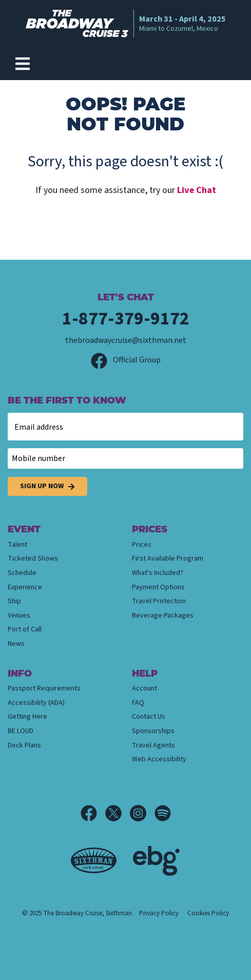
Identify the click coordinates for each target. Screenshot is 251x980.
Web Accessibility (159, 759)
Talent (17, 545)
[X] (118, 813)
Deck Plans (24, 745)
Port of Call (25, 629)
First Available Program (168, 559)
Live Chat (197, 190)
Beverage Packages (163, 616)
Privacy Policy (159, 913)
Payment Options (158, 587)
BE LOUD (21, 731)
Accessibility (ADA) (36, 703)
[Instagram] (142, 813)
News (16, 644)
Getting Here (27, 717)
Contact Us (149, 717)
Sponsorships (153, 731)
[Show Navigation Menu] (23, 64)
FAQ (138, 703)
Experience (25, 587)
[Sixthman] (94, 861)
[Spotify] (163, 813)
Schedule (22, 573)
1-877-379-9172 (126, 319)
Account (144, 688)
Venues (19, 616)
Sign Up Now (47, 486)
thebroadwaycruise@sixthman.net (126, 340)
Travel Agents (153, 745)
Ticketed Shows (33, 559)
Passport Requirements (44, 688)
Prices (142, 545)
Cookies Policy (208, 913)
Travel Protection (159, 601)
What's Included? (158, 573)
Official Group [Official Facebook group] (126, 360)
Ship (14, 601)
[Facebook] (93, 813)
